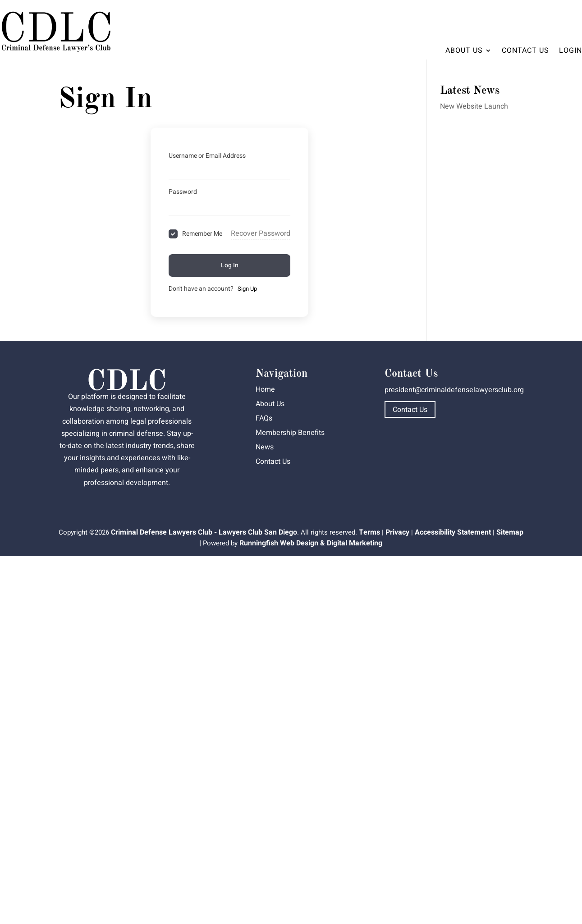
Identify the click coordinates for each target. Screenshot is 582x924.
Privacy (397, 532)
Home (265, 389)
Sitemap (510, 532)
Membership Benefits (290, 433)
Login (571, 50)
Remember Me (202, 234)
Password (183, 192)
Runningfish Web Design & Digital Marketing (311, 543)
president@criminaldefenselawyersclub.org (454, 390)
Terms (369, 532)
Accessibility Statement (453, 532)
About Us (464, 50)
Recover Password (261, 233)
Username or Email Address (207, 156)
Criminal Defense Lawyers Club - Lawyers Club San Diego (204, 532)
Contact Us (525, 50)
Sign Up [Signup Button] (247, 289)
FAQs (264, 418)
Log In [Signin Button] (230, 265)
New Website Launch (474, 106)
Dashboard (556, 16)
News (265, 447)
